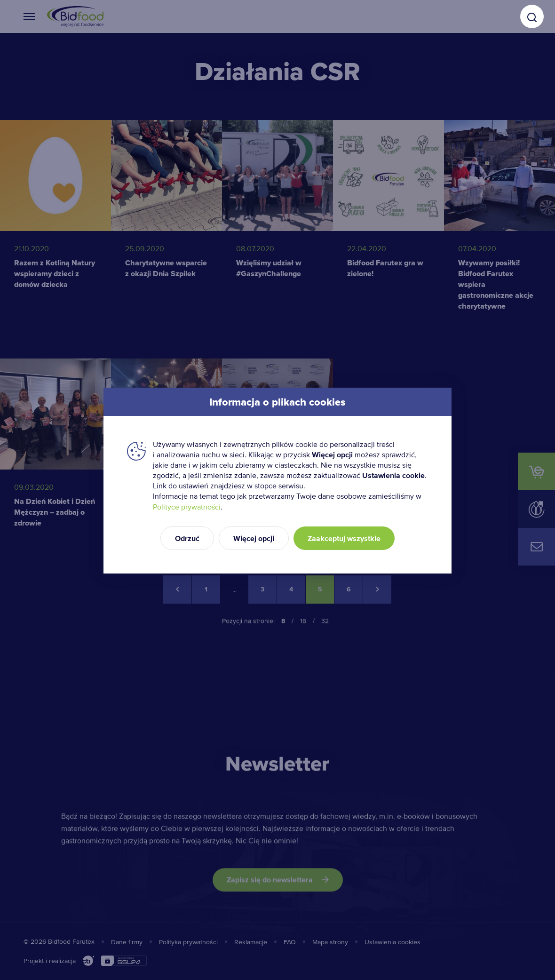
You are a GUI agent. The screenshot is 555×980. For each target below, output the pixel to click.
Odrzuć (187, 538)
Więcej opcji (254, 538)
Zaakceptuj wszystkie (344, 538)
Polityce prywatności (187, 507)
